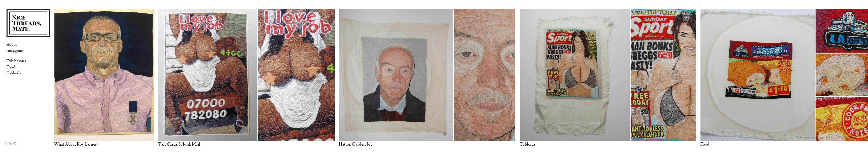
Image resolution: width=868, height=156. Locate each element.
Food (11, 67)
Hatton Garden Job (356, 144)
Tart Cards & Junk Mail (179, 144)
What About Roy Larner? (76, 144)
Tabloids (14, 73)
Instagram (15, 51)
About (12, 45)
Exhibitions (16, 61)
